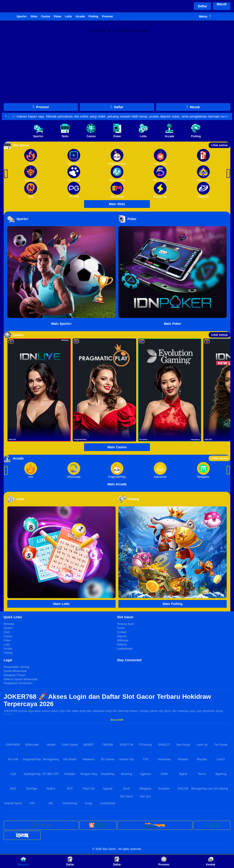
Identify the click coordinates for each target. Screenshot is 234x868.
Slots (34, 16)
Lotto (69, 16)
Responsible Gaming (16, 667)
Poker (57, 16)
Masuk (222, 4)
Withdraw (123, 640)
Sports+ (22, 16)
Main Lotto (61, 604)
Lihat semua (219, 145)
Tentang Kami (125, 624)
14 (142, 30)
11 (129, 30)
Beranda (8, 16)
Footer (121, 628)
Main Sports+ (61, 324)
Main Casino (117, 447)
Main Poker (173, 324)
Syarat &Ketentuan (15, 671)
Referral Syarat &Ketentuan (21, 679)
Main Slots (117, 204)
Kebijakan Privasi (14, 675)
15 (146, 30)
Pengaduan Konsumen (18, 683)
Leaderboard (125, 649)
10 (125, 30)
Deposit (122, 636)
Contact (122, 632)
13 (138, 30)
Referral (122, 645)
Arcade (80, 16)
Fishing (93, 16)
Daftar (202, 6)
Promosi (107, 16)
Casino (45, 16)
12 (134, 30)
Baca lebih (117, 720)
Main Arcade (117, 484)
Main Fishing (173, 604)
